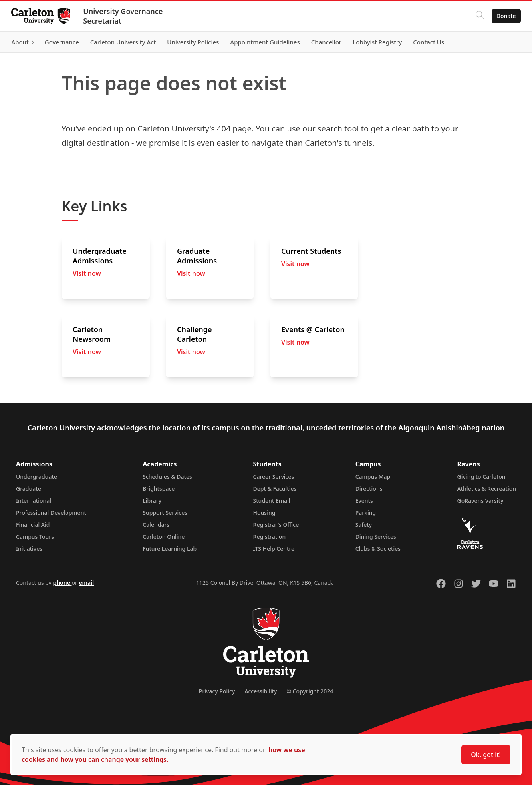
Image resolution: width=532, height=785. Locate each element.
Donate (505, 16)
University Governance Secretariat (124, 16)
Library (152, 501)
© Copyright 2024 (310, 691)
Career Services (274, 477)
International (34, 501)
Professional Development (51, 513)
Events (364, 501)
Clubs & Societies (378, 549)
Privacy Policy (217, 691)
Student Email (272, 501)
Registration (270, 537)
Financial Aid (33, 525)
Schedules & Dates (167, 477)
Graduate (29, 489)
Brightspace (159, 489)
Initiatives (29, 549)
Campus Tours (35, 537)
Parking (366, 513)
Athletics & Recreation (487, 489)
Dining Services (376, 537)
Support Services (165, 513)
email (86, 583)
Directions (369, 489)
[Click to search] (478, 16)
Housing (264, 513)
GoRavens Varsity (480, 501)
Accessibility (261, 691)
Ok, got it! (486, 755)
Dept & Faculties (275, 489)
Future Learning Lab (170, 549)
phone (62, 583)
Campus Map (373, 477)
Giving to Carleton (481, 477)
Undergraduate (37, 477)
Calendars (156, 525)
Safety (364, 525)
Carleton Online (164, 537)
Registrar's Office (276, 525)
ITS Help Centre (274, 549)
